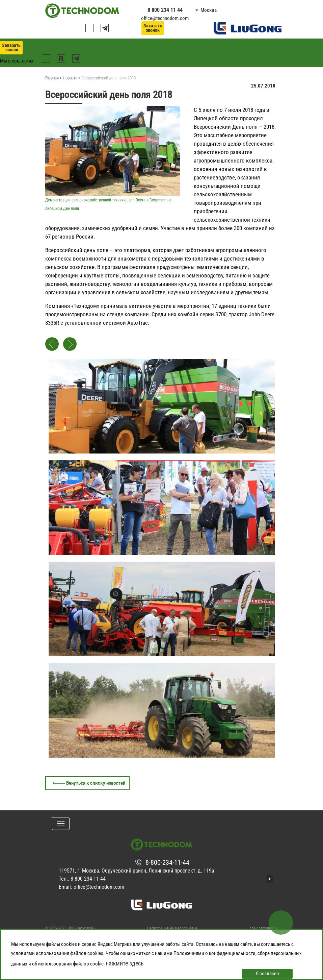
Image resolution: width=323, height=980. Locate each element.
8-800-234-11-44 (167, 862)
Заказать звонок (153, 28)
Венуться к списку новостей (96, 783)
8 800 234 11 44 (165, 10)
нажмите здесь (125, 963)
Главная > (53, 78)
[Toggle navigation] (61, 824)
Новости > (72, 78)
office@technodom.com (165, 18)
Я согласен (267, 974)
